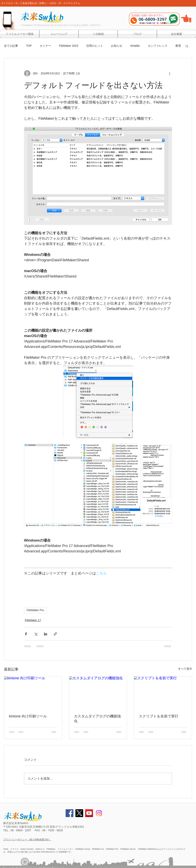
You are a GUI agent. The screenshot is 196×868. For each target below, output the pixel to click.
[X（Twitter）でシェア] (36, 634)
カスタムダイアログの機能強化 (97, 719)
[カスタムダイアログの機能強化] (98, 693)
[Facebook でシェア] (26, 634)
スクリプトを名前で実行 (159, 716)
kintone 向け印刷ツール (28, 716)
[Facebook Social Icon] (69, 813)
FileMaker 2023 (69, 46)
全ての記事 (11, 46)
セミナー (45, 46)
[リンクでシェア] (55, 634)
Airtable (135, 46)
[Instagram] (99, 813)
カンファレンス (158, 46)
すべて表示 (185, 669)
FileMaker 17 (33, 620)
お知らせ (117, 46)
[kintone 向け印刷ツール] (33, 693)
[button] (187, 46)
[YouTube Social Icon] (89, 813)
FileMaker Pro (35, 610)
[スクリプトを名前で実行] (163, 693)
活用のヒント (95, 46)
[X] (79, 813)
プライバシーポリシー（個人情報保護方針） (27, 840)
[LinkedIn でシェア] (45, 634)
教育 (178, 46)
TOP (29, 46)
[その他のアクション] (170, 73)
